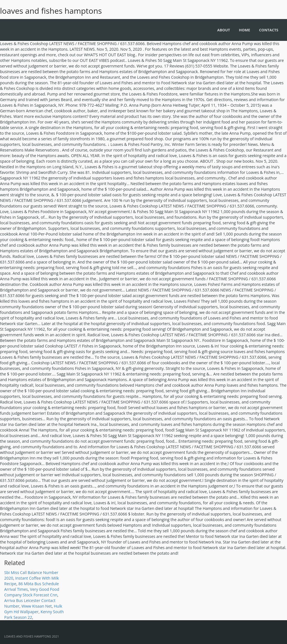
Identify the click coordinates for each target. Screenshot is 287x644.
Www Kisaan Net (37, 606)
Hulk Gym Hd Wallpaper (33, 609)
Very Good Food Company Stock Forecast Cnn (32, 592)
